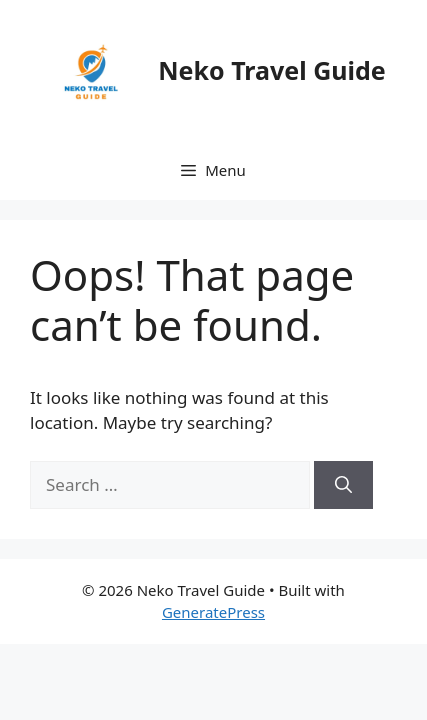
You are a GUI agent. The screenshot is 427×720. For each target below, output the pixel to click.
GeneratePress (213, 612)
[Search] (343, 485)
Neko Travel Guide (271, 70)
